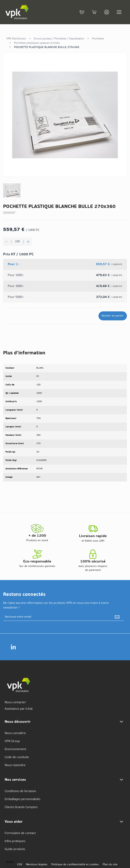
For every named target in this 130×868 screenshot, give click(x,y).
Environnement (15, 749)
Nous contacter (15, 702)
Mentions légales (37, 865)
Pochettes (98, 39)
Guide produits (15, 849)
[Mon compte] (107, 12)
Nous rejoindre (15, 765)
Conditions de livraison (20, 791)
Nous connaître (15, 733)
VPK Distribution (16, 39)
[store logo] (17, 12)
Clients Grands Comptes (21, 807)
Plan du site (110, 865)
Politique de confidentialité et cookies (75, 865)
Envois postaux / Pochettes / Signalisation (59, 39)
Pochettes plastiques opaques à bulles (37, 43)
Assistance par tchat (19, 709)
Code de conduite (17, 757)
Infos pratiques (15, 841)
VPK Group (12, 741)
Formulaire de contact (20, 833)
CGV (20, 865)
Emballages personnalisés (22, 799)
